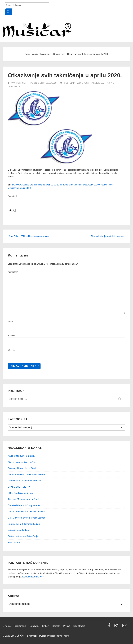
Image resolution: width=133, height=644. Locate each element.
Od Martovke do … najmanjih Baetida (26, 474)
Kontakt (56, 626)
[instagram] (117, 627)
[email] (125, 627)
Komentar (13, 272)
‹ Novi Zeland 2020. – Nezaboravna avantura (28, 236)
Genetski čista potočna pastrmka (24, 505)
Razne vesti (83, 83)
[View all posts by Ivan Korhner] (17, 83)
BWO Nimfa (14, 542)
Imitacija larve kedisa (18, 530)
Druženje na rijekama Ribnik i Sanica (26, 512)
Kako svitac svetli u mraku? (21, 456)
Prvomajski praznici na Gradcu (23, 468)
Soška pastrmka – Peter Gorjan (23, 536)
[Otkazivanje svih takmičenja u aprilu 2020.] (51, 83)
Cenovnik (34, 626)
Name (11, 321)
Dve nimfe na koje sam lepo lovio (24, 481)
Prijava (67, 626)
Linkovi (46, 626)
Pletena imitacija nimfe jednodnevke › (108, 236)
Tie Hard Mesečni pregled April (23, 499)
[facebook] (110, 627)
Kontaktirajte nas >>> (33, 577)
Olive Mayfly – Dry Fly (19, 487)
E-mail (11, 336)
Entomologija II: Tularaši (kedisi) (24, 524)
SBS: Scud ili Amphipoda (20, 493)
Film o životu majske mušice (22, 462)
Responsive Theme (60, 636)
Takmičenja (97, 83)
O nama (7, 626)
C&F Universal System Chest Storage (27, 518)
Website (12, 350)
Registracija (79, 626)
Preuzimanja (20, 626)
